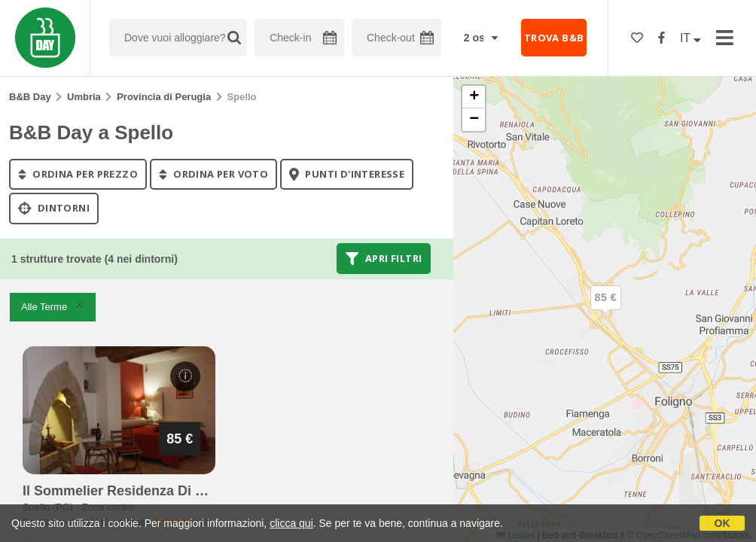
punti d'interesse (347, 174)
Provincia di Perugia (164, 97)
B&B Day (30, 97)
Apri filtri (384, 258)
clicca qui (291, 523)
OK (722, 523)
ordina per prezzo (78, 174)
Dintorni (54, 209)
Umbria (84, 97)
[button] (605, 310)
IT (690, 38)
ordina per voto (213, 174)
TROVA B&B (554, 38)
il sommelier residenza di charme (134, 491)
